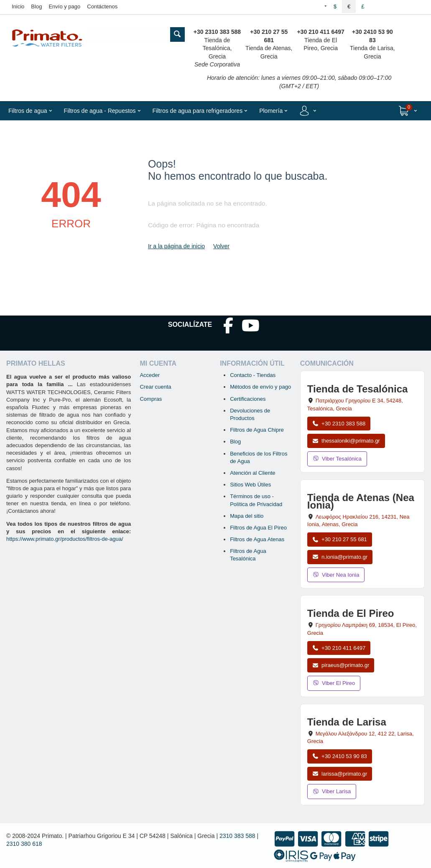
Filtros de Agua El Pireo (258, 528)
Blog (36, 6)
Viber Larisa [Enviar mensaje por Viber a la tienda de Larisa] (332, 791)
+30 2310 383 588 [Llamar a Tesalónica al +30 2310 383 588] (339, 424)
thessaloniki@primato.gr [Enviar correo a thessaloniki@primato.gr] (346, 441)
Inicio (18, 6)
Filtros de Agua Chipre (257, 430)
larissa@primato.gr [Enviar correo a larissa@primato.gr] (340, 774)
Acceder (150, 375)
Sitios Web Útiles (250, 485)
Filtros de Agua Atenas (257, 539)
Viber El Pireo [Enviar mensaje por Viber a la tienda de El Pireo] (334, 683)
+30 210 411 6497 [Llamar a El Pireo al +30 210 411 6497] (339, 648)
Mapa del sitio (247, 516)
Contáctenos (102, 6)
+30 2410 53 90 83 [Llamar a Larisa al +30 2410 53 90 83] (340, 756)
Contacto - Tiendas (253, 375)
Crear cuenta (155, 387)
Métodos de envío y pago (260, 387)
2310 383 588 (237, 836)
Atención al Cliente (252, 473)
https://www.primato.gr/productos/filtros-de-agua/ (65, 539)
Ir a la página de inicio (176, 246)
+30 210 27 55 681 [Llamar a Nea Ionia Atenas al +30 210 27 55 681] (340, 539)
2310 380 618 (24, 844)
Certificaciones (248, 399)
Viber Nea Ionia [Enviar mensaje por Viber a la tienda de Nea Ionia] (336, 575)
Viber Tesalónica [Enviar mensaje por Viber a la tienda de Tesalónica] (337, 459)
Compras (151, 399)
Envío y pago (64, 6)
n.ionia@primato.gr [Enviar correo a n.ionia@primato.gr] (340, 557)
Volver (221, 246)
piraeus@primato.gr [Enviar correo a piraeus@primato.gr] (341, 665)
